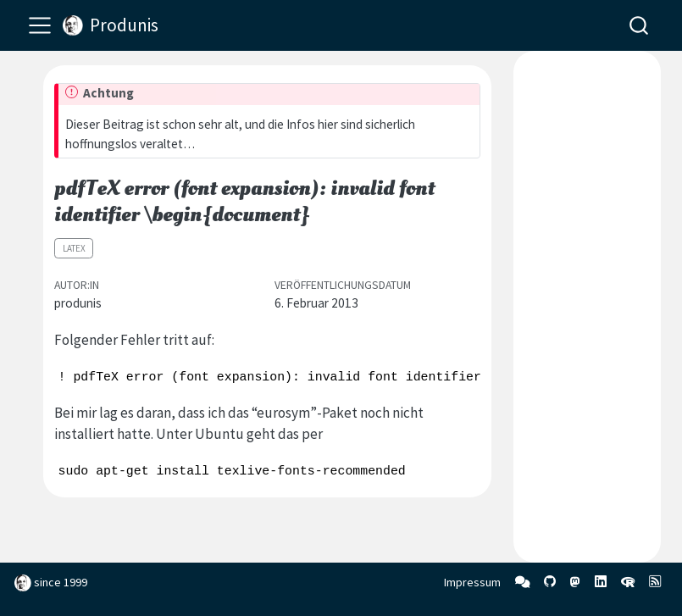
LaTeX (74, 248)
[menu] (40, 25)
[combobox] (640, 25)
